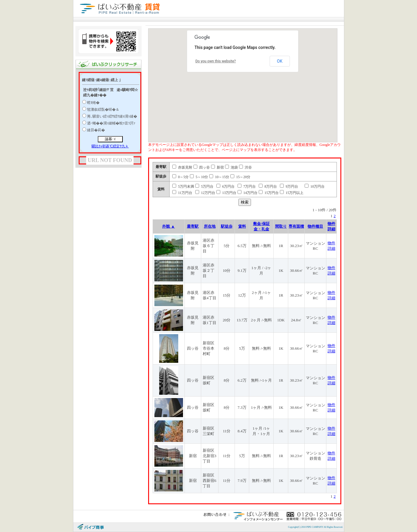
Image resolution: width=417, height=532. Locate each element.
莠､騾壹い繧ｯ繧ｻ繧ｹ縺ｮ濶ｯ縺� (112, 116)
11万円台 (182, 193)
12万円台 (205, 193)
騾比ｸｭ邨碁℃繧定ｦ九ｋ (110, 146)
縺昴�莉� (96, 130)
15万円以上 (292, 193)
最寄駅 (193, 226)
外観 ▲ (169, 226)
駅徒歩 (227, 226)
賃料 (242, 226)
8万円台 (268, 186)
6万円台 (225, 186)
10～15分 (219, 177)
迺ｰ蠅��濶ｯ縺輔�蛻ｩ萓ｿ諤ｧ (111, 123)
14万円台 (248, 193)
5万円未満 (183, 186)
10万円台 (315, 186)
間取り (281, 226)
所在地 (210, 226)
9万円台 (289, 186)
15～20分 (240, 177)
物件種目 (315, 226)
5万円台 (204, 186)
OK (280, 61)
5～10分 (199, 177)
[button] (264, 85)
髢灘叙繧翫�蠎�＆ (103, 110)
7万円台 (247, 186)
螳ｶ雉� (93, 103)
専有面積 (296, 226)
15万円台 (269, 193)
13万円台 (226, 193)
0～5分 (180, 177)
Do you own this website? (216, 61)
